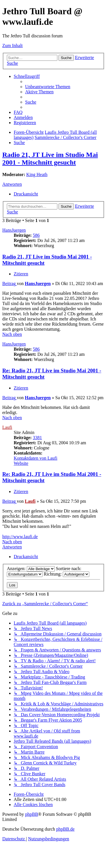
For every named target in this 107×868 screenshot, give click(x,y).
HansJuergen (14, 230)
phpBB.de (65, 829)
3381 (37, 438)
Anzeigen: (31, 569)
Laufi (7, 427)
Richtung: (66, 574)
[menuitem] (48, 87)
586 (36, 235)
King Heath (37, 174)
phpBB (32, 814)
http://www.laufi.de (20, 537)
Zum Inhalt (13, 46)
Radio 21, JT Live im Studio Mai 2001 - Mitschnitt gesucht (50, 159)
